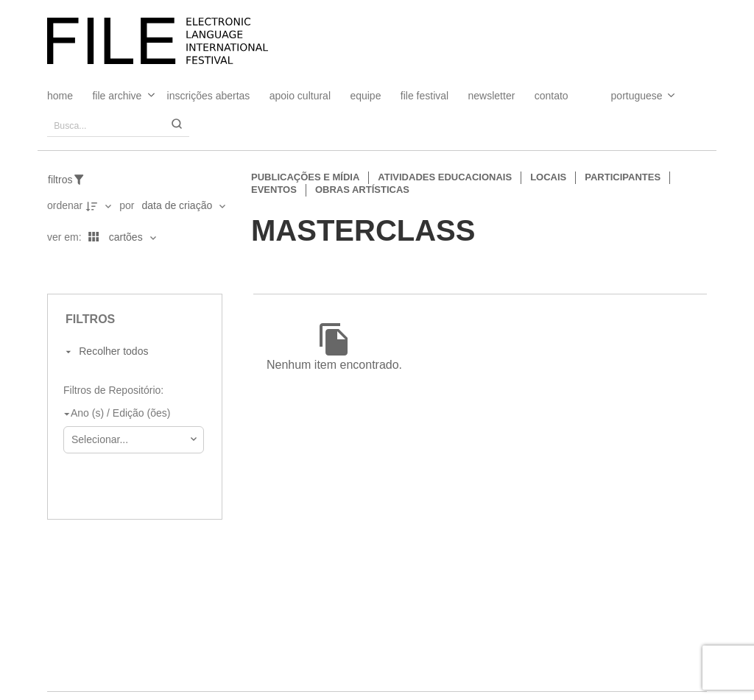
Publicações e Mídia (305, 177)
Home (60, 96)
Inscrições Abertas (209, 96)
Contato (552, 96)
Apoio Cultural (300, 96)
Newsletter (492, 96)
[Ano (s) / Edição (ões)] (131, 414)
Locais (548, 177)
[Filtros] (74, 180)
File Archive (117, 96)
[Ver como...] (51, 269)
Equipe (365, 96)
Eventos (274, 190)
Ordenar (65, 205)
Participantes (623, 177)
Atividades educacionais (445, 177)
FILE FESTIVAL (424, 96)
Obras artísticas (362, 190)
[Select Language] (628, 96)
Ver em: (66, 237)
